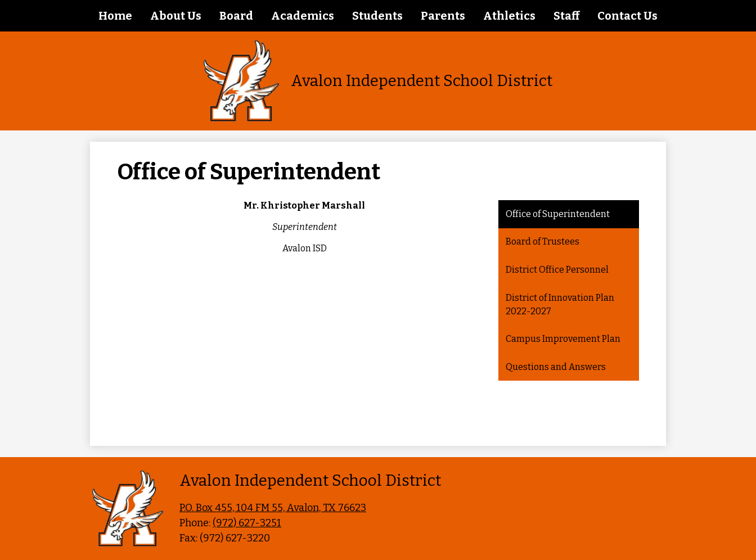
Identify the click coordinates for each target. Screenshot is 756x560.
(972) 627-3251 (247, 523)
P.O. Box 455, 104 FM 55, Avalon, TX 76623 (273, 508)
